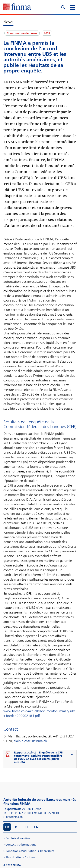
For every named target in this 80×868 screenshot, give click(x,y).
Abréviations (28, 845)
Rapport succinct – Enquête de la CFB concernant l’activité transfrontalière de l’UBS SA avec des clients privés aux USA (38, 757)
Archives (30, 857)
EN (36, 827)
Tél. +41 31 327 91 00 (17, 813)
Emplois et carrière (18, 838)
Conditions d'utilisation (21, 851)
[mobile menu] (72, 7)
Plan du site (13, 857)
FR (7, 827)
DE (17, 827)
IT (27, 827)
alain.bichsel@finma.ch (30, 741)
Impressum (47, 851)
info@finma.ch (14, 817)
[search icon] (63, 7)
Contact (11, 845)
